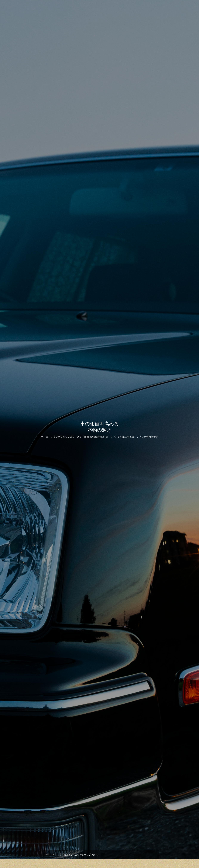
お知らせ (158, 8)
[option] (99, 75)
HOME (65, 855)
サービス (134, 8)
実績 (146, 8)
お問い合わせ (187, 8)
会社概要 (171, 8)
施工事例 (100, 518)
